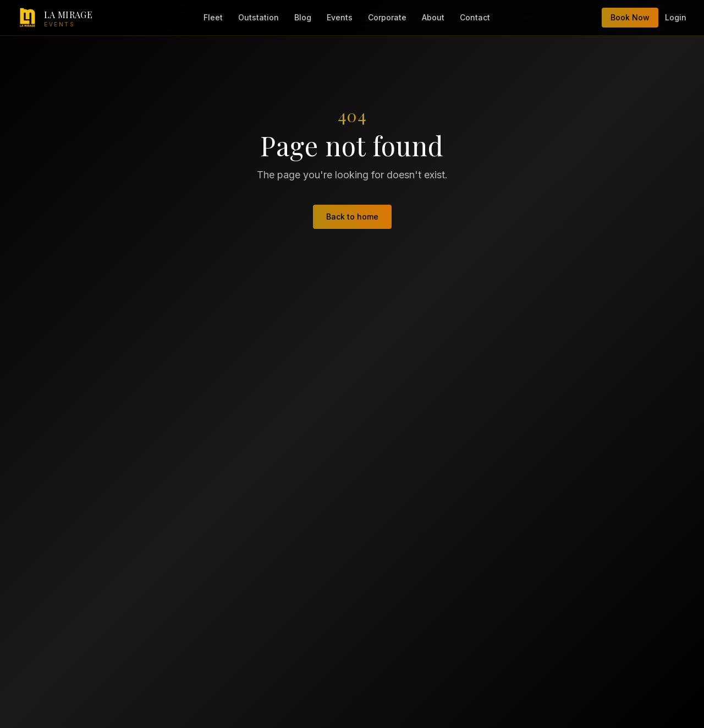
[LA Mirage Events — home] (55, 18)
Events (340, 17)
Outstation (258, 17)
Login (676, 17)
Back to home (352, 217)
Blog (303, 17)
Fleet (213, 17)
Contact (475, 17)
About (433, 17)
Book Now (630, 17)
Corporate (387, 17)
